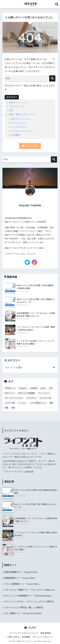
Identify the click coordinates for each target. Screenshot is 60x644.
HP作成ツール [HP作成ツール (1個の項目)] (10, 388)
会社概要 (26, 637)
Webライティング (18, 102)
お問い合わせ (13, 637)
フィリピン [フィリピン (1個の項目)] (22, 403)
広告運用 (16, 135)
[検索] (52, 78)
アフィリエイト (19, 123)
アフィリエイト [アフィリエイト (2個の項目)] (44, 393)
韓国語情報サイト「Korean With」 (20, 578)
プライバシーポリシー (42, 637)
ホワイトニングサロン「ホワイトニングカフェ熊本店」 (30, 602)
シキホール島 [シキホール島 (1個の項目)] (10, 403)
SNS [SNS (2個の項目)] (51, 388)
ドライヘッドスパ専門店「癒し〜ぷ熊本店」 (25, 608)
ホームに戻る (30, 146)
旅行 (11, 110)
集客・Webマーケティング (22, 114)
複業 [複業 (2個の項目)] (7, 408)
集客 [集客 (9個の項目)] (13, 408)
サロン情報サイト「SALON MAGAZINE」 (24, 613)
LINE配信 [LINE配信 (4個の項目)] (33, 388)
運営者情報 (45, 633)
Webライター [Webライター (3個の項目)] (10, 393)
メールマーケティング (22, 131)
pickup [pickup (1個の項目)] (43, 388)
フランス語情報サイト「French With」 (22, 584)
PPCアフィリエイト (21, 119)
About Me (31, 254)
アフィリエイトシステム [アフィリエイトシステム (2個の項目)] (14, 398)
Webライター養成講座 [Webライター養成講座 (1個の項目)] (27, 393)
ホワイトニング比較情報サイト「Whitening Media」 (29, 596)
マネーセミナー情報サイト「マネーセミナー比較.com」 (30, 590)
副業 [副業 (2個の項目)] (51, 403)
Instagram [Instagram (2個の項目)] (23, 388)
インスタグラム (19, 127)
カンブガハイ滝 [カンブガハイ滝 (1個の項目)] (45, 398)
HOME (30, 628)
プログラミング (17, 106)
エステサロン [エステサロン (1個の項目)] (31, 398)
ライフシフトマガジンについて (24, 633)
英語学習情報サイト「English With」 (22, 572)
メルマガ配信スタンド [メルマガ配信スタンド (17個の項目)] (38, 403)
